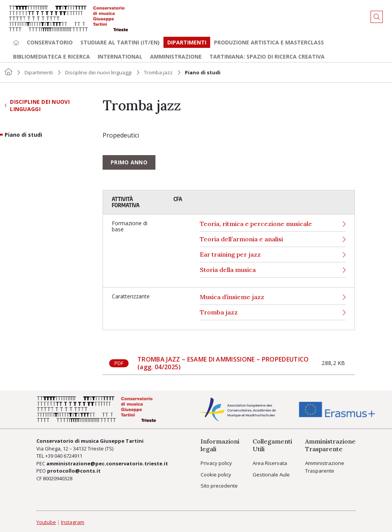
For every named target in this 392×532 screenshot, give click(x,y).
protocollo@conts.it (74, 471)
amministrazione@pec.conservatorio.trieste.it (107, 463)
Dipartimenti (187, 42)
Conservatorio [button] (50, 42)
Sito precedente (219, 486)
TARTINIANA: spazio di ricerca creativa (267, 56)
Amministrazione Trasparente (325, 467)
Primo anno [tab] (129, 162)
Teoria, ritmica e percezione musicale (273, 224)
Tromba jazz (158, 72)
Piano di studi (23, 135)
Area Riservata (270, 463)
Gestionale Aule (271, 475)
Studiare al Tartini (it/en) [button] (120, 42)
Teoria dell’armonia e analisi (273, 239)
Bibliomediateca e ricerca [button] (51, 56)
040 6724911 (68, 456)
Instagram (73, 522)
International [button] (120, 56)
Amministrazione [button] (176, 56)
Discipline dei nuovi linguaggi (98, 72)
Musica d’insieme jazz (273, 297)
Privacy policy (216, 463)
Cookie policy (216, 475)
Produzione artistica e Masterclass (269, 42)
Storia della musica (273, 270)
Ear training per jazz (273, 255)
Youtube (46, 522)
